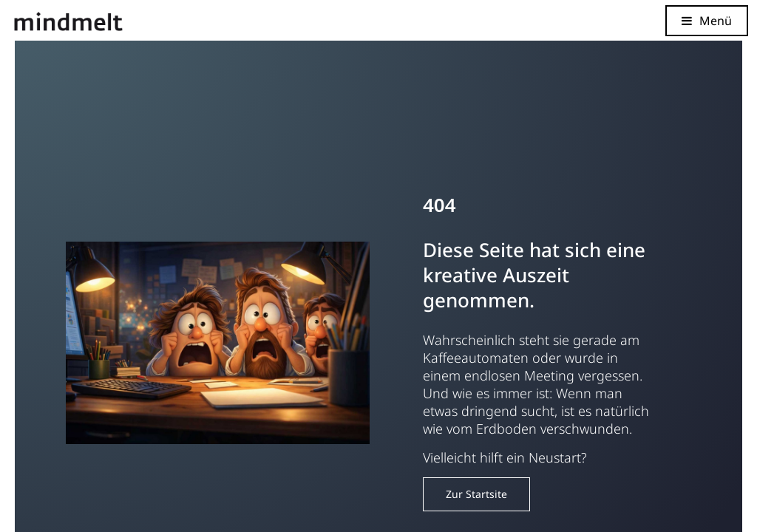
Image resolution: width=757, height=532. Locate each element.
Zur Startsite (476, 494)
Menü (716, 21)
